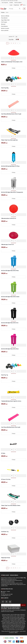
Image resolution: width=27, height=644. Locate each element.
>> (20, 43)
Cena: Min (11, 40)
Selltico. (16, 633)
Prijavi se (23, 605)
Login (11, 5)
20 (17, 37)
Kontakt (11, 3)
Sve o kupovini (5, 3)
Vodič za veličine (18, 3)
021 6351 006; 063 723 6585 (7, 594)
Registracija (16, 5)
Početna (3, 12)
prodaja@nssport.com (6, 596)
